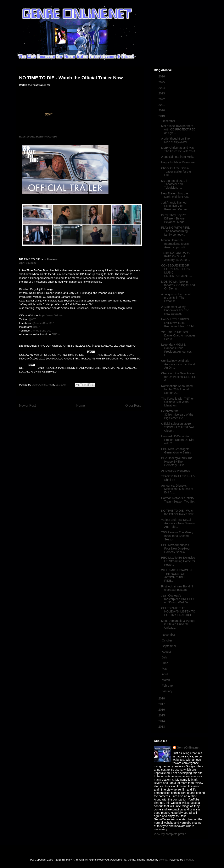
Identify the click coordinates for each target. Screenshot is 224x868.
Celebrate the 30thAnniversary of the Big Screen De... (177, 415)
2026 (162, 76)
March (166, 680)
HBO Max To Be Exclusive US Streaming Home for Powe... (178, 561)
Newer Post (27, 406)
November (169, 635)
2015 (162, 715)
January (167, 691)
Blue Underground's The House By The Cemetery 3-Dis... (177, 462)
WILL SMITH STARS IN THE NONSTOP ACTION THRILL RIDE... (176, 575)
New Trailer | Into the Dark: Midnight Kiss (175, 195)
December (169, 121)
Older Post (133, 406)
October (167, 640)
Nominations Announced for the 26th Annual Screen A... (177, 389)
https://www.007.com (52, 315)
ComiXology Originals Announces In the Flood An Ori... (178, 364)
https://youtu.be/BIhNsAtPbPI (38, 137)
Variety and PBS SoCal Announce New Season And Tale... (178, 523)
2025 (162, 82)
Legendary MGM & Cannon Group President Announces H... (176, 350)
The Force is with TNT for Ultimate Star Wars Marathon (177, 402)
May (165, 669)
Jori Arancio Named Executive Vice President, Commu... (176, 206)
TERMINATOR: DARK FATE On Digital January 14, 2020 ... (176, 256)
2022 (162, 99)
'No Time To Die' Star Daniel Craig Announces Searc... (178, 335)
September (169, 646)
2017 (162, 704)
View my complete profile (170, 834)
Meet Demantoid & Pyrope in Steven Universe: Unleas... (178, 624)
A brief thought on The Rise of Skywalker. (175, 140)
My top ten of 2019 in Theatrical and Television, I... (175, 184)
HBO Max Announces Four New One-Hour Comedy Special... (176, 549)
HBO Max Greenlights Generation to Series (176, 451)
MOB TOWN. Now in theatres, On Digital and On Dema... (178, 285)
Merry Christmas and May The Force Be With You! (178, 149)
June (165, 663)
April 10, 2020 (28, 263)
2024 (162, 88)
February (168, 686)
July (165, 657)
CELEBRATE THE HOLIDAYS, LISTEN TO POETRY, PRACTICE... (178, 612)
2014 (162, 721)
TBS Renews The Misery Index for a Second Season (177, 536)
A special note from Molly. (178, 157)
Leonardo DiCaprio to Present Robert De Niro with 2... (178, 440)
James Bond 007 (41, 331)
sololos (163, 860)
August (167, 652)
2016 (162, 710)
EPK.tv (56, 334)
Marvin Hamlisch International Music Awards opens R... (175, 244)
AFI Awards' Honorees (176, 471)
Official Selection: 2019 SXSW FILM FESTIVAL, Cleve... (178, 427)
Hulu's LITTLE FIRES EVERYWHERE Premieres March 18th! (177, 323)
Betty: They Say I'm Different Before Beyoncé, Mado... (174, 219)
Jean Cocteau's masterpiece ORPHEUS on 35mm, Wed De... (178, 599)
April (165, 674)
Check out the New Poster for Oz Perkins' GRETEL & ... (178, 377)
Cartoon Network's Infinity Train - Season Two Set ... (178, 502)
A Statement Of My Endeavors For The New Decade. (175, 310)
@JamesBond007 (43, 323)
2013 (162, 727)
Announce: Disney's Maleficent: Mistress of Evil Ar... (177, 489)
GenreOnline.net (188, 747)
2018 (162, 698)
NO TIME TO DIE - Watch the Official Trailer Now (178, 512)
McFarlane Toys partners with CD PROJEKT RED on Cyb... (178, 129)
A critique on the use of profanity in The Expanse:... (176, 298)
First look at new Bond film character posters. (178, 588)
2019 (162, 116)
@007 (32, 319)
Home (81, 406)
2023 (162, 93)
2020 (162, 110)
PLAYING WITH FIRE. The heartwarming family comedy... (176, 231)
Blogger (188, 860)
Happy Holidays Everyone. (178, 162)
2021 (162, 105)
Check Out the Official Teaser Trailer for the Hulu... (176, 172)
